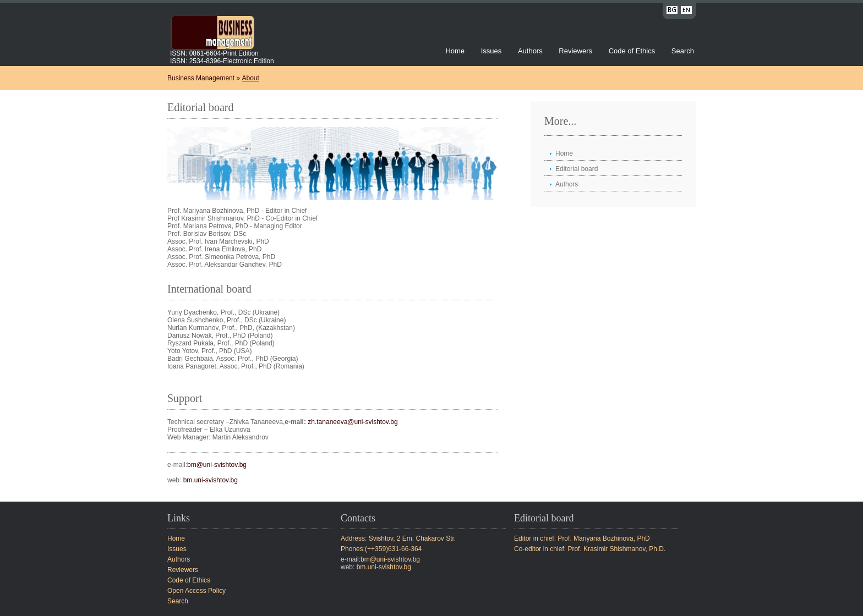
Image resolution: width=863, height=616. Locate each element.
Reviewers (576, 51)
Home (455, 51)
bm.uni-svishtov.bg (211, 480)
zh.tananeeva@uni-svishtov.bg (353, 422)
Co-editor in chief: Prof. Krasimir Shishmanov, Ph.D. (590, 549)
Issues (491, 51)
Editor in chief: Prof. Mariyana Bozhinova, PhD (582, 538)
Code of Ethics (632, 51)
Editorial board (577, 169)
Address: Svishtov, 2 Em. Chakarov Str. (398, 538)
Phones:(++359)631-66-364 (381, 549)
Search (683, 51)
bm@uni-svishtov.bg (217, 465)
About (250, 78)
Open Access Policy (196, 591)
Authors (530, 51)
